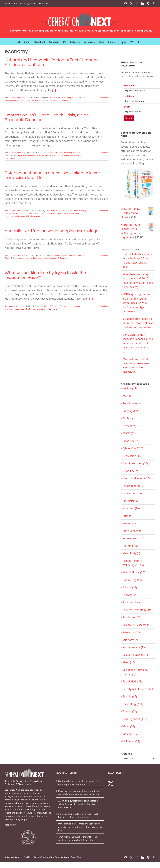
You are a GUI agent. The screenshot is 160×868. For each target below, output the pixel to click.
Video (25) (129, 726)
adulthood (74, 210)
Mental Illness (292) (134, 572)
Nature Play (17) (132, 580)
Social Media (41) (133, 681)
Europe (28, 100)
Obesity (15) (130, 587)
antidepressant (11, 100)
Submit (129, 118)
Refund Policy (76, 857)
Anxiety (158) (130, 388)
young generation (38, 309)
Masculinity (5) (131, 553)
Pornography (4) (132, 602)
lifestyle (44, 213)
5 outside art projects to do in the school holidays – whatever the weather (138, 323)
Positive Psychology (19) (137, 610)
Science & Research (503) (138, 625)
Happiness (37, 258)
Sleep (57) (129, 662)
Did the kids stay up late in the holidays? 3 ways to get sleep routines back (79, 783)
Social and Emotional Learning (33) (135, 672)
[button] (138, 42)
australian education (72, 306)
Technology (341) (133, 704)
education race (18, 309)
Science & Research (57, 97)
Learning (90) (130, 546)
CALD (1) (128, 418)
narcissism (52, 213)
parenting (61, 213)
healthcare (35, 100)
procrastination (63, 155)
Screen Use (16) (132, 632)
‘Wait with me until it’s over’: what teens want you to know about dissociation (77, 838)
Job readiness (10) (133, 538)
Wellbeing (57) (131, 741)
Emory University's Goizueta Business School (22, 213)
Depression (21, 155)
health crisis (39, 155)
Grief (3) (127, 516)
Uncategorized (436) (135, 719)
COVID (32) (129, 433)
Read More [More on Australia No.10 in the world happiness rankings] (104, 255)
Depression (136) (133, 456)
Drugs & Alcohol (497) (136, 478)
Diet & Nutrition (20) (135, 463)
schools (28, 309)
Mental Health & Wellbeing (61, 153)
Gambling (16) (131, 508)
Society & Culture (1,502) (138, 689)
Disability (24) (131, 471)
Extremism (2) (131, 501)
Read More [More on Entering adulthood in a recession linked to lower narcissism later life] (104, 210)
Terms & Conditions (42, 857)
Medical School (51, 155)
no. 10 (44, 258)
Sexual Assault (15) (134, 647)
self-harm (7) (130, 640)
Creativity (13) (131, 441)
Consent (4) (129, 426)
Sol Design (65, 857)
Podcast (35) (130, 595)
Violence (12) (130, 734)
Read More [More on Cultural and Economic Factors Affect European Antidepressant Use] (104, 97)
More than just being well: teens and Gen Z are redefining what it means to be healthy (79, 793)
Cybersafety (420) (133, 448)
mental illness (46, 100)
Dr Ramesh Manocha (15, 97)
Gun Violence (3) (132, 531)
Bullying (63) (130, 411)
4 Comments (52, 309)
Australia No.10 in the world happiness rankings (51, 231)
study (55, 100)
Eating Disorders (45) (135, 486)
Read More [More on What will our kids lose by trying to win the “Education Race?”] (104, 306)
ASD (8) (127, 396)
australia (20, 258)
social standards (21, 216)
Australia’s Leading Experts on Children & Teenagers (24, 783)
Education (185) (132, 493)
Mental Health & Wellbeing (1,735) (133, 563)
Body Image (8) (132, 403)
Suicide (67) (130, 696)
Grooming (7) (130, 523)
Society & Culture (73, 97)
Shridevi (10, 306)
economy (21, 100)
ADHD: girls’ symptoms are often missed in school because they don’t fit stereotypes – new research (136, 303)
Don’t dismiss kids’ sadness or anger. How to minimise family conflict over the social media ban (138, 343)
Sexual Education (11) (136, 655)
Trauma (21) (130, 711)
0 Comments (64, 100)
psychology (70, 213)
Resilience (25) (131, 617)
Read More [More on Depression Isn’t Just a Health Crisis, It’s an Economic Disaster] (104, 153)
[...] (54, 90)
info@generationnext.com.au (36, 3)
